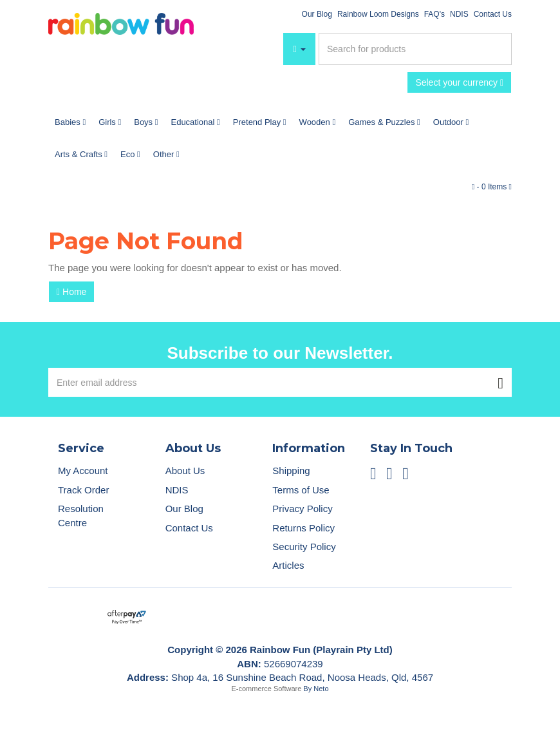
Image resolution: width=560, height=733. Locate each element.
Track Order (83, 490)
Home (71, 292)
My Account (83, 471)
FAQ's (434, 14)
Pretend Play (260, 122)
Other (166, 154)
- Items (492, 187)
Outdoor (451, 122)
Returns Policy (303, 528)
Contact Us (493, 14)
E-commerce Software (267, 689)
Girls (110, 122)
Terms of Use (301, 490)
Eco (130, 154)
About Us (185, 471)
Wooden (318, 122)
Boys (146, 122)
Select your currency (459, 82)
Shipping (291, 471)
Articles (288, 565)
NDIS (459, 14)
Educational (195, 122)
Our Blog (317, 14)
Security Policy (304, 547)
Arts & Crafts (81, 154)
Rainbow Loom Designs (378, 14)
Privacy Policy (302, 509)
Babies (70, 122)
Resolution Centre (81, 515)
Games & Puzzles (384, 122)
